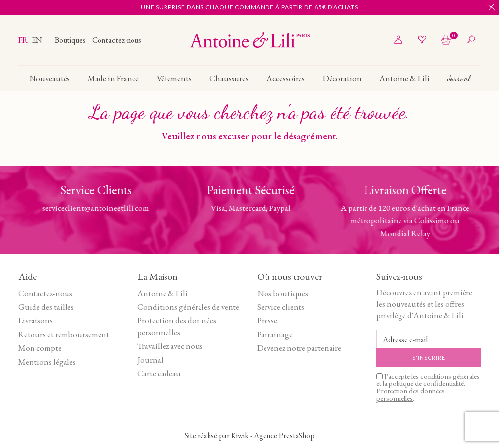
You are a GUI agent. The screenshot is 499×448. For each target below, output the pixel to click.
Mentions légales (47, 362)
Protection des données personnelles (177, 326)
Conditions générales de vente (188, 307)
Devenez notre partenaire (299, 348)
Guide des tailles (46, 307)
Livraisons (35, 320)
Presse (267, 320)
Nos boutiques (283, 293)
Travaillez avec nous (170, 346)
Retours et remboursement (64, 334)
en (37, 40)
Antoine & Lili (163, 293)
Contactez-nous (117, 40)
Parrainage (275, 334)
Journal (150, 360)
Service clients (281, 307)
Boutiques (71, 40)
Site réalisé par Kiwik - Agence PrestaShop (250, 435)
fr (24, 40)
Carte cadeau (159, 373)
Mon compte (40, 348)
